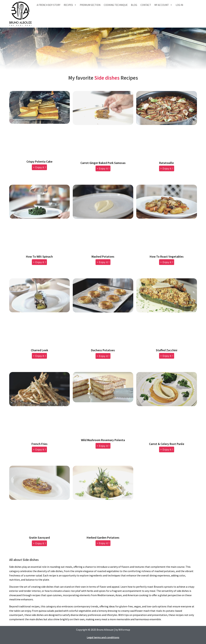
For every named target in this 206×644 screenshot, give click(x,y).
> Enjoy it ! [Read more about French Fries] (39, 449)
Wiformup (124, 630)
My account (163, 5)
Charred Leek (39, 350)
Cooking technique (116, 5)
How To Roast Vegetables (167, 257)
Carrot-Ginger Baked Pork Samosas (103, 163)
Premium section (90, 5)
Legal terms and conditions (103, 637)
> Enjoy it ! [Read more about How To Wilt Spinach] (39, 262)
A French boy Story (49, 5)
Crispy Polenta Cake (39, 162)
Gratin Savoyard (39, 538)
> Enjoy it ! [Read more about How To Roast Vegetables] (167, 262)
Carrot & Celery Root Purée (167, 444)
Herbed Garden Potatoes (103, 538)
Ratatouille (167, 163)
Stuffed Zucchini (167, 350)
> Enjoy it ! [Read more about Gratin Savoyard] (39, 543)
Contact (146, 5)
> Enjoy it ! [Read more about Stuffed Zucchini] (167, 356)
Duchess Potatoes (103, 350)
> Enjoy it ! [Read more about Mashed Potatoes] (103, 262)
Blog (134, 5)
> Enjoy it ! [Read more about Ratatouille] (167, 168)
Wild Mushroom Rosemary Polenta (103, 440)
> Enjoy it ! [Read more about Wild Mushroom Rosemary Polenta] (103, 446)
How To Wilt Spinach (39, 257)
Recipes (70, 5)
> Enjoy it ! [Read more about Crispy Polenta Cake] (39, 167)
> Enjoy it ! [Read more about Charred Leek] (39, 356)
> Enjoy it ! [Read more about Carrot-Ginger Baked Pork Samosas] (103, 168)
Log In (179, 5)
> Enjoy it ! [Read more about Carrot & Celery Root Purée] (167, 449)
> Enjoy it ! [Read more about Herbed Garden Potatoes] (103, 543)
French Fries (39, 444)
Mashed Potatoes (103, 257)
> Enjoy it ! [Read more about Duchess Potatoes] (103, 356)
